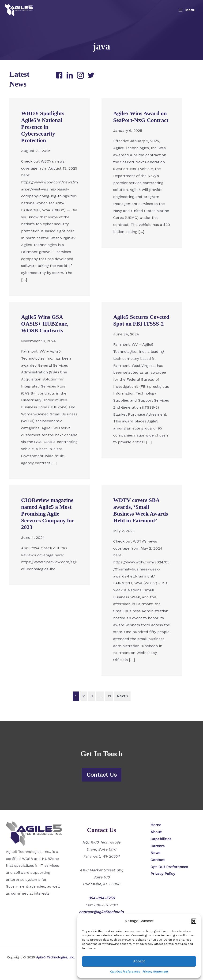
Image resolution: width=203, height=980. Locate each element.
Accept (139, 961)
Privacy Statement (155, 972)
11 (109, 707)
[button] (194, 921)
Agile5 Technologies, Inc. (56, 957)
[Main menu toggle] (187, 10)
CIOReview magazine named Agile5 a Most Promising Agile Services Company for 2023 (48, 524)
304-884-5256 (101, 898)
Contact (158, 860)
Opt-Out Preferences (125, 972)
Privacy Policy (163, 874)
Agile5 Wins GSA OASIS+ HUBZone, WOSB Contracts (45, 334)
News (155, 853)
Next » (122, 707)
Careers (158, 846)
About (156, 832)
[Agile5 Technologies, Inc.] (19, 10)
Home (156, 825)
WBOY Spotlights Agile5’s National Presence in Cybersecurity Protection (43, 137)
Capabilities (161, 839)
